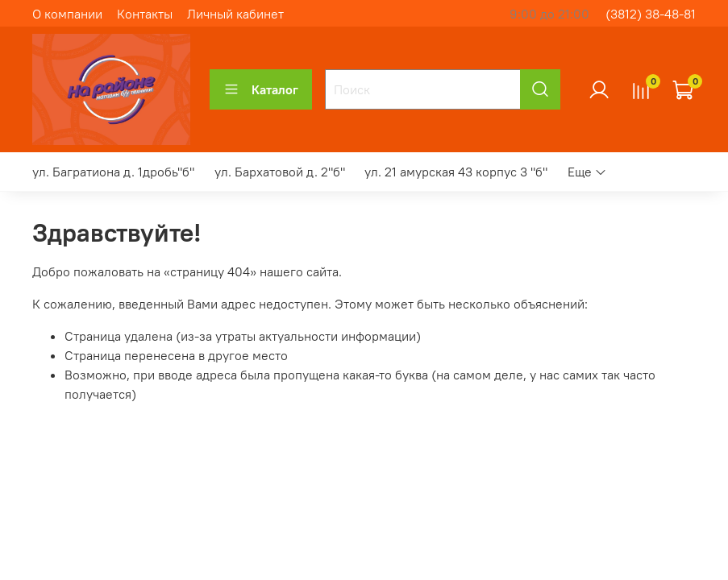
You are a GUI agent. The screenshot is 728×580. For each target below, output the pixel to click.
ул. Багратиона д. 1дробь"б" (113, 172)
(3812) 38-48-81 (651, 14)
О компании (67, 14)
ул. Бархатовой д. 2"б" (280, 172)
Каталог (261, 89)
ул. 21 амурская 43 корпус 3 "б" (456, 172)
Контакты (145, 14)
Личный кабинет (235, 14)
